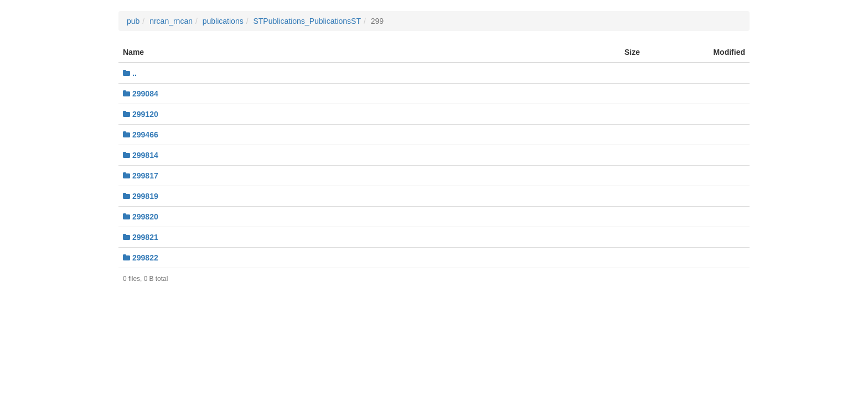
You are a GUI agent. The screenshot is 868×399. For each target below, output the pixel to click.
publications (223, 21)
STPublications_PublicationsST (307, 21)
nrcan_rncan (171, 21)
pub (133, 21)
